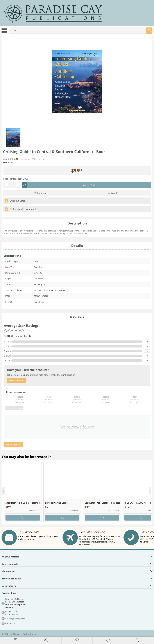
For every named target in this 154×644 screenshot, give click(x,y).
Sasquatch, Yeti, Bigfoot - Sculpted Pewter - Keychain (103, 503)
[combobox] (81, 31)
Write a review (38, 159)
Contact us (10, 623)
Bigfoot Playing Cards (56, 503)
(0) (26, 159)
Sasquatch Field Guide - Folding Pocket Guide (23, 503)
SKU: (5, 162)
